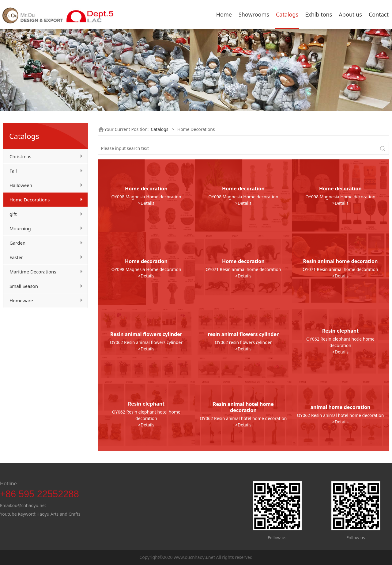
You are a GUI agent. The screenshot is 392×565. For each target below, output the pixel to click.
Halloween (21, 185)
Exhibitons (318, 14)
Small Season (24, 286)
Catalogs (287, 14)
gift (13, 214)
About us (350, 14)
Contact (379, 14)
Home (224, 14)
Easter (16, 257)
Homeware (21, 300)
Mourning (20, 228)
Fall (13, 171)
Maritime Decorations (33, 272)
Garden (17, 243)
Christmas (20, 156)
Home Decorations (30, 200)
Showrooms (254, 14)
